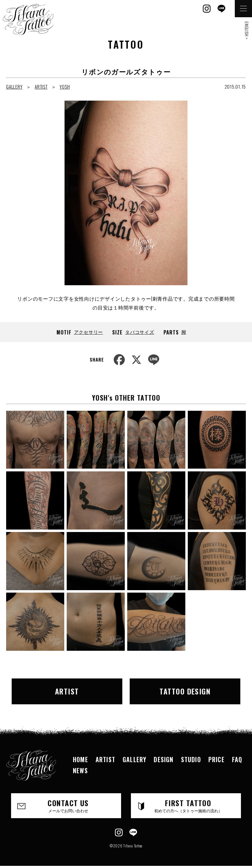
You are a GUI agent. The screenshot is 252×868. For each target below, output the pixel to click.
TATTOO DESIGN (185, 691)
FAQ (237, 759)
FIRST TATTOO (188, 805)
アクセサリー (89, 332)
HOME (81, 759)
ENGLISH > (247, 31)
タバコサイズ (140, 332)
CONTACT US (68, 805)
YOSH (65, 86)
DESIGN (163, 759)
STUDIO (191, 759)
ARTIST (41, 86)
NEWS (80, 770)
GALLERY (14, 86)
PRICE (217, 759)
